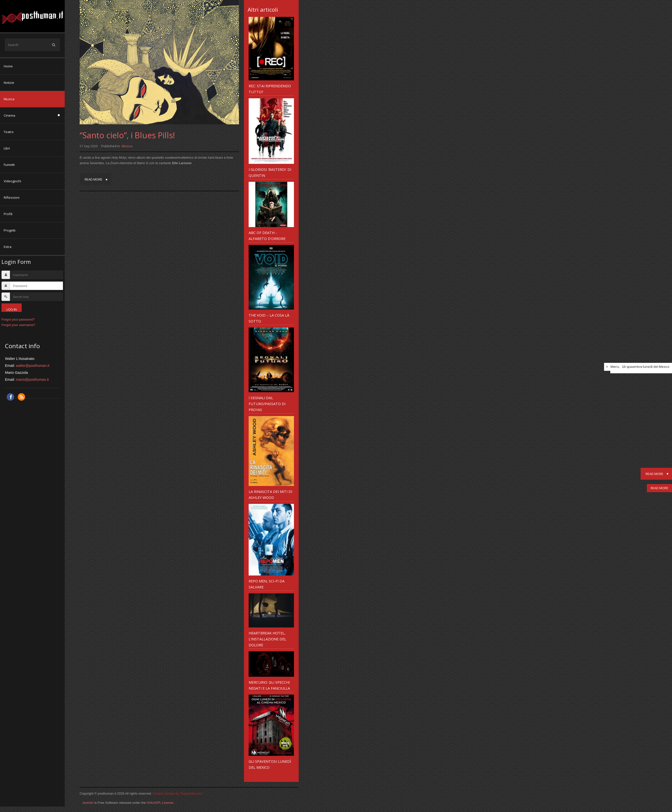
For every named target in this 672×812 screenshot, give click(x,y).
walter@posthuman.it (33, 366)
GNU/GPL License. (160, 803)
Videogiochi (12, 181)
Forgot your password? (18, 319)
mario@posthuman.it (32, 380)
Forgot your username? (18, 325)
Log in (12, 309)
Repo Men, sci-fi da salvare (267, 584)
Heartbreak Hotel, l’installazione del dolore (267, 639)
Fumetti (9, 165)
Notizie (9, 83)
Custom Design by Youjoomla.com (177, 793)
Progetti (10, 230)
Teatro (9, 132)
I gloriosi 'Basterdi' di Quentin (270, 172)
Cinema (9, 115)
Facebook (10, 397)
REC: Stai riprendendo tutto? (270, 89)
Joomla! (88, 803)
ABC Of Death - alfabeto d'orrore (267, 236)
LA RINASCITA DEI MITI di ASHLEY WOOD (270, 494)
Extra (8, 247)
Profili (8, 214)
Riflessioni (12, 197)
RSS (21, 397)
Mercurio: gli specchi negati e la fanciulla (269, 685)
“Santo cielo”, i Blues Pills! (127, 135)
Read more (93, 179)
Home (8, 66)
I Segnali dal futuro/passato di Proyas (267, 404)
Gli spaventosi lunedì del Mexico (270, 764)
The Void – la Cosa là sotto (269, 318)
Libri (7, 148)
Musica (9, 99)
